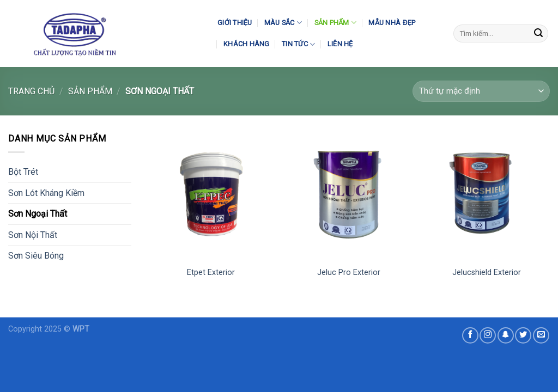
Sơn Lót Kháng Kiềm (46, 193)
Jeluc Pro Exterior (349, 272)
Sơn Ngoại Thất (38, 214)
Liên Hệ (340, 44)
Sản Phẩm (336, 23)
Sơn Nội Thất (33, 235)
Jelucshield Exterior (487, 272)
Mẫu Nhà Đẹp (392, 23)
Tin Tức (298, 44)
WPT (81, 329)
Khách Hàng (247, 44)
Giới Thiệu (235, 23)
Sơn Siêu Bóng (36, 256)
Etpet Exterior (211, 272)
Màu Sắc (283, 23)
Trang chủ (31, 91)
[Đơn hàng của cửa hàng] (481, 91)
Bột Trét (23, 172)
